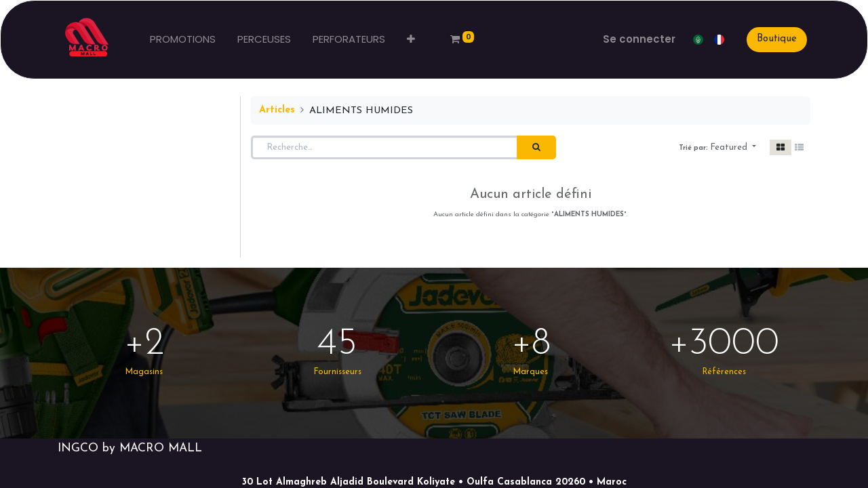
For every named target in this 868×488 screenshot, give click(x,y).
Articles (277, 110)
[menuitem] (183, 40)
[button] (411, 40)
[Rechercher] (536, 148)
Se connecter (639, 39)
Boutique (777, 39)
